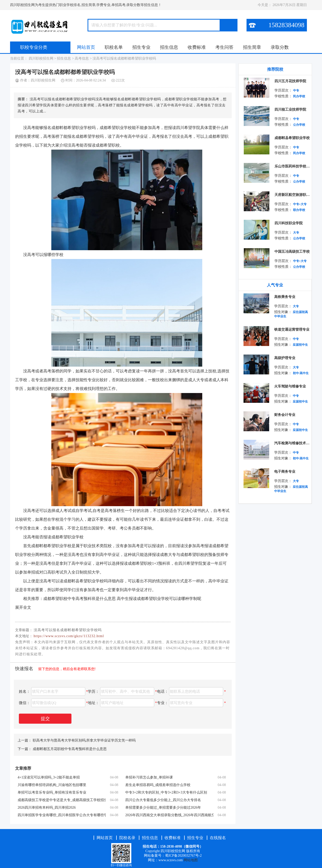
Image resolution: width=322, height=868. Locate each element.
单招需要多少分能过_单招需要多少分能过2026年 (163, 808)
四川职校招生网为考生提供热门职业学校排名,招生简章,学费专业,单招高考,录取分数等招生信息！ (86, 5)
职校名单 (114, 47)
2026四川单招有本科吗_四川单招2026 (47, 808)
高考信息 (82, 58)
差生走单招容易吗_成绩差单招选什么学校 (158, 785)
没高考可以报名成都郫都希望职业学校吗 (124, 58)
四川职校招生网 (41, 58)
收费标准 (197, 47)
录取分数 (280, 47)
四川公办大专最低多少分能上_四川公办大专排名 (163, 800)
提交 (45, 719)
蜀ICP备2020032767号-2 (183, 856)
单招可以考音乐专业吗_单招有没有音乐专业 (52, 792)
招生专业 (141, 47)
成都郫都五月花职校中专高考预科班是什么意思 (70, 749)
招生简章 (252, 47)
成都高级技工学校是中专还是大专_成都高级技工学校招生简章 (62, 800)
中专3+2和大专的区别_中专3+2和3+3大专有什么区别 (166, 792)
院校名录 (128, 838)
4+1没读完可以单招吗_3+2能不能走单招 (49, 777)
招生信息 (169, 47)
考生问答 (224, 47)
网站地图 (191, 860)
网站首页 (86, 47)
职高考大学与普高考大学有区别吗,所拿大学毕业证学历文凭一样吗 (84, 740)
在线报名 (218, 838)
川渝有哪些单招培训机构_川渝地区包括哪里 (52, 785)
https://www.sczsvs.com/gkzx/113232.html (69, 636)
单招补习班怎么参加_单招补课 (149, 777)
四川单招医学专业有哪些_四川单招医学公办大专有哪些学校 (62, 815)
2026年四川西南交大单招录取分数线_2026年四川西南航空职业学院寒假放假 (169, 815)
